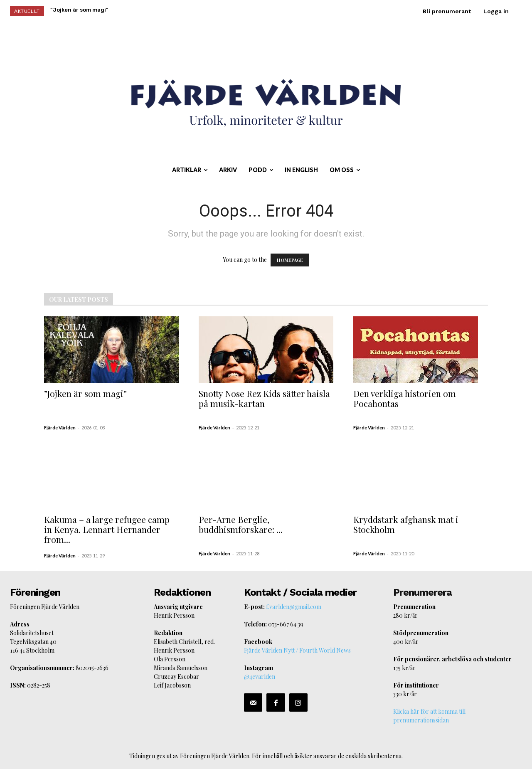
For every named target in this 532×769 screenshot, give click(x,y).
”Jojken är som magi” (85, 393)
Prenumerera (422, 592)
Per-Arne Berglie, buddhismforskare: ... (241, 524)
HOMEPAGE (290, 260)
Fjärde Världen (60, 428)
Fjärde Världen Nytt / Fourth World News (297, 650)
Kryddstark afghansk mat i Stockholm (406, 524)
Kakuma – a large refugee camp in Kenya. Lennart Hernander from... (107, 529)
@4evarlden (260, 677)
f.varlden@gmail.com (294, 607)
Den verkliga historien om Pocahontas (405, 398)
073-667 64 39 (286, 624)
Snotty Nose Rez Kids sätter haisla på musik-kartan (264, 398)
